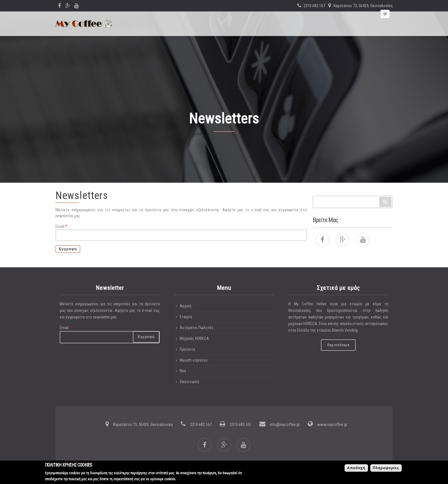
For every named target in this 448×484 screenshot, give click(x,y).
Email (61, 226)
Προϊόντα (187, 349)
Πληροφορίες (386, 469)
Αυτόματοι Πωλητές (197, 328)
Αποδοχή (356, 469)
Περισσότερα (338, 345)
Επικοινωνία (189, 382)
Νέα (183, 371)
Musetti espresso (194, 360)
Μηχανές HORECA (194, 338)
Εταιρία (186, 317)
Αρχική (186, 306)
